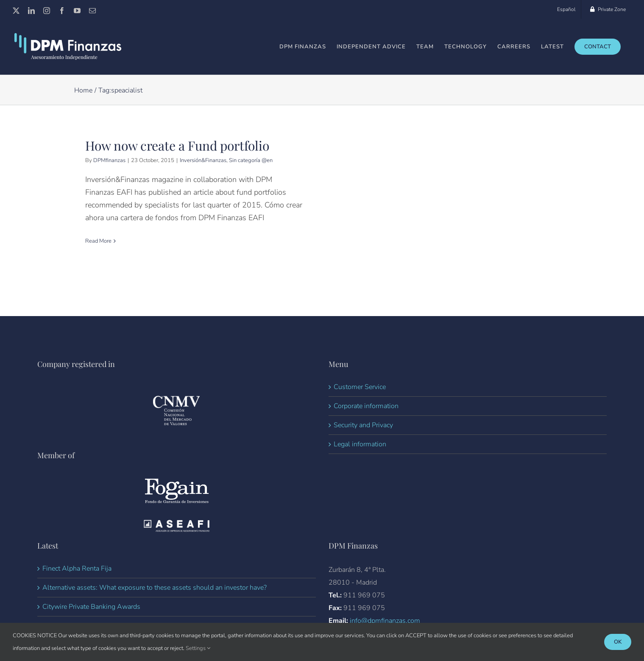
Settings (198, 648)
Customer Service (360, 402)
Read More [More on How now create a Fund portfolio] (98, 241)
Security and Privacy (363, 440)
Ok (618, 642)
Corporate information (366, 421)
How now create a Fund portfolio (177, 146)
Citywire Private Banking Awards (91, 622)
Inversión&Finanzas (203, 161)
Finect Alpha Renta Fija (77, 583)
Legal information (360, 459)
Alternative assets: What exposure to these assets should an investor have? (155, 602)
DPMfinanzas (109, 161)
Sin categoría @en (251, 161)
